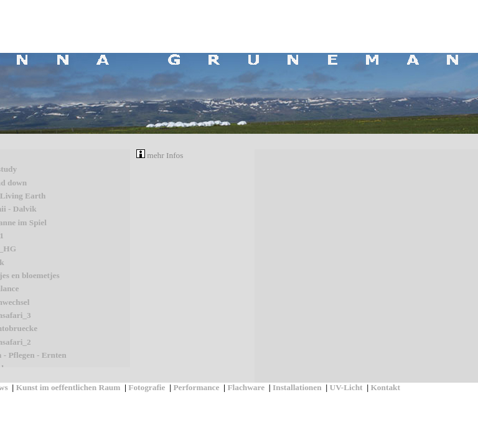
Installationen (297, 387)
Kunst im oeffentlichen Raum (68, 387)
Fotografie (147, 387)
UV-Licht (346, 387)
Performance (196, 387)
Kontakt (386, 387)
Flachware (246, 387)
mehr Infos (160, 155)
